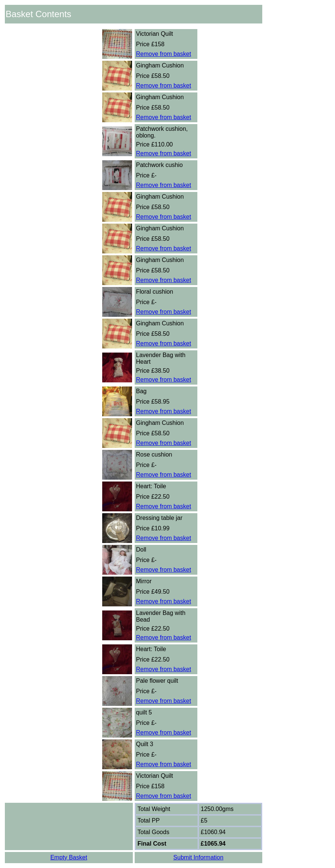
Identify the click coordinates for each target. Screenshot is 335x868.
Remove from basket (164, 54)
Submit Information (198, 857)
